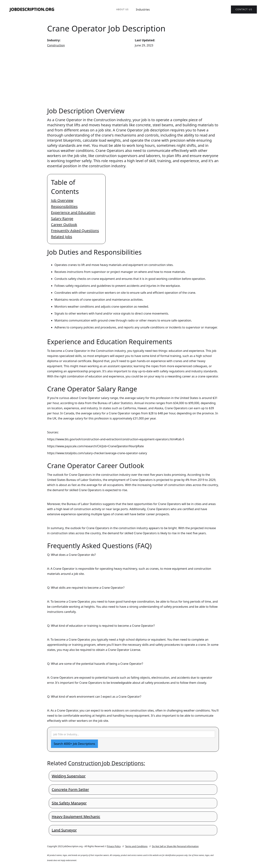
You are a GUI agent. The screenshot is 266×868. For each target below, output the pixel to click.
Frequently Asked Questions (75, 231)
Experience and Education (73, 212)
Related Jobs (62, 237)
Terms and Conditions (136, 846)
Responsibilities (64, 206)
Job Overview (62, 200)
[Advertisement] (133, 77)
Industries (143, 10)
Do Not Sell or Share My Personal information (175, 846)
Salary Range (62, 219)
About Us (122, 9)
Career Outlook (64, 225)
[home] (32, 10)
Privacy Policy (114, 846)
